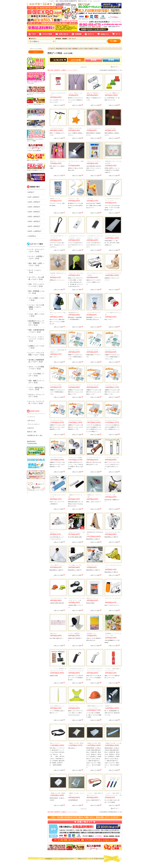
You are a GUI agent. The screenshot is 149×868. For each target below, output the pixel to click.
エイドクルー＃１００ (75, 385)
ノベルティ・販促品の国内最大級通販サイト (65, 859)
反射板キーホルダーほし (75, 128)
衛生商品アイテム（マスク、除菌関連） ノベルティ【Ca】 (36, 323)
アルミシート (54, 532)
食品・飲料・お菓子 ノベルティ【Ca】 (36, 264)
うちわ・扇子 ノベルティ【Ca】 (36, 315)
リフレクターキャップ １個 (58, 598)
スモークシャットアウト (94, 161)
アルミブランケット (92, 565)
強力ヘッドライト (55, 743)
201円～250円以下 (34, 212)
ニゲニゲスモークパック (94, 313)
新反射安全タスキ (73, 313)
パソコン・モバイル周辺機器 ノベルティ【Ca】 (36, 307)
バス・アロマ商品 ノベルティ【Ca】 (36, 375)
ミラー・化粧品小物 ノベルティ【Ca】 (36, 389)
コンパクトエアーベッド (112, 236)
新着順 (111, 60)
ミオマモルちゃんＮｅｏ (57, 128)
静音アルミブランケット (94, 598)
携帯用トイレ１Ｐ (55, 199)
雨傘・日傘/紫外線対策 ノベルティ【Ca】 (36, 331)
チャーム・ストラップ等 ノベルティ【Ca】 (36, 402)
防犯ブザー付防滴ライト (94, 93)
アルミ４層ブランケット (57, 565)
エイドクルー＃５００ (56, 458)
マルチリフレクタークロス (76, 273)
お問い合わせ (31, 421)
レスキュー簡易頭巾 (74, 633)
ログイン (36, 52)
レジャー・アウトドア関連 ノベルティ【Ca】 (37, 354)
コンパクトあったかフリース (113, 273)
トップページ (31, 417)
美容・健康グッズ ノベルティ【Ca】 (36, 382)
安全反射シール (91, 633)
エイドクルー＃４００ (111, 420)
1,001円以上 (32, 236)
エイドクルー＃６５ (92, 350)
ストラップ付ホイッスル (75, 93)
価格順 (94, 60)
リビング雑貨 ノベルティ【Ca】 (36, 299)
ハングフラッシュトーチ (112, 458)
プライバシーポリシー (34, 424)
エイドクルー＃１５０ (93, 385)
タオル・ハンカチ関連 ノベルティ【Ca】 (36, 368)
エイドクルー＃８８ (56, 385)
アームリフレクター (111, 128)
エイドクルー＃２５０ (56, 420)
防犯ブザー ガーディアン (58, 161)
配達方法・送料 (32, 432)
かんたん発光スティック (57, 706)
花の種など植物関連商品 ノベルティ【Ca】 (36, 361)
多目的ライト (109, 706)
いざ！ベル (90, 199)
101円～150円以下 (34, 202)
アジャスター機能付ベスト (113, 93)
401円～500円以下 (34, 226)
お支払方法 (31, 428)
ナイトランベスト (73, 706)
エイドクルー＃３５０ (93, 420)
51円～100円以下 (34, 197)
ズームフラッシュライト (94, 458)
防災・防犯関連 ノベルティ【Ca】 (36, 292)
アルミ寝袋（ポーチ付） (75, 565)
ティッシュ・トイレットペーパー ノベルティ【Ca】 (36, 339)
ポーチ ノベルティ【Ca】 (35, 271)
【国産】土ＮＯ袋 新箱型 (58, 793)
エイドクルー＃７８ (111, 350)
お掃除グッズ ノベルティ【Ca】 (36, 347)
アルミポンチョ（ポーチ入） (113, 532)
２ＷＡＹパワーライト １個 (77, 532)
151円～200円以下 (34, 207)
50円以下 (31, 192)
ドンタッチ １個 (110, 495)
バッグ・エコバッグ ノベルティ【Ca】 (36, 250)
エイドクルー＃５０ (74, 350)
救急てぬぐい (54, 633)
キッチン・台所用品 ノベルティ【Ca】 (36, 257)
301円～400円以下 (34, 221)
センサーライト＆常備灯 (75, 458)
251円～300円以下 (34, 217)
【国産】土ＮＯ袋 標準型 (76, 743)
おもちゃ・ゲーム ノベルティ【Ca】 (36, 395)
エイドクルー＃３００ (75, 420)
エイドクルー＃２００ (111, 385)
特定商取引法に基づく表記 (35, 435)
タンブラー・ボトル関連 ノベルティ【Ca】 (36, 278)
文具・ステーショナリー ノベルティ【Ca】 (36, 285)
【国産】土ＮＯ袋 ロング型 (113, 743)
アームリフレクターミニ (94, 128)
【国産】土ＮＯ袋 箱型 (94, 743)
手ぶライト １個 (73, 199)
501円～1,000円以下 (35, 231)
